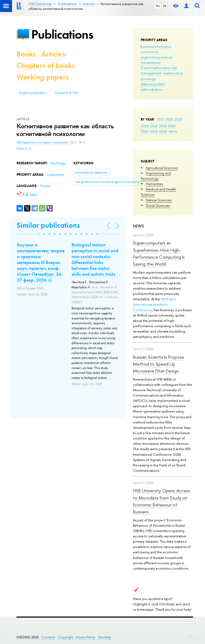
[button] (39, 234)
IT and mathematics (156, 68)
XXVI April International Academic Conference (154, 304)
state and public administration (153, 87)
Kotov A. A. (24, 149)
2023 (154, 126)
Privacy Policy (86, 637)
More (173, 131)
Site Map (105, 637)
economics (149, 52)
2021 (172, 126)
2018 (163, 131)
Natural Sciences (159, 200)
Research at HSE (67, 93)
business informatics (156, 46)
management (151, 73)
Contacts (48, 637)
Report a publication (33, 93)
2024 (145, 126)
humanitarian (151, 62)
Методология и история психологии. (43, 142)
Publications (62, 34)
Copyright (65, 637)
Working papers (43, 77)
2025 (178, 119)
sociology (148, 79)
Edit (191, 636)
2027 (161, 119)
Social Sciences (158, 205)
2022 (163, 126)
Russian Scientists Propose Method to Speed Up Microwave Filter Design (159, 364)
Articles (53, 54)
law (174, 68)
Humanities (154, 184)
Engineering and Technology (156, 176)
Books (26, 54)
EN (165, 6)
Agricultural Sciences (162, 168)
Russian (45, 186)
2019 (154, 131)
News (139, 226)
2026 (169, 119)
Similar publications (48, 225)
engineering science (157, 57)
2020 (145, 131)
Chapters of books (46, 65)
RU (158, 6)
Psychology (58, 163)
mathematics (173, 73)
